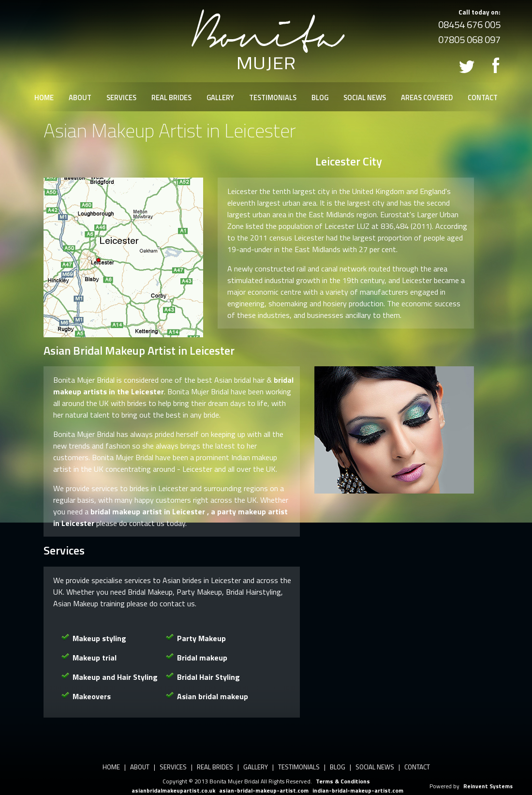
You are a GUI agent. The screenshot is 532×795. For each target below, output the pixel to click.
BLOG (320, 98)
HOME (44, 98)
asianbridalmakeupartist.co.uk (173, 790)
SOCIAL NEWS (365, 98)
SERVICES (121, 98)
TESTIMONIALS (273, 98)
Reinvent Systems (488, 786)
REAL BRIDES (171, 98)
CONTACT (483, 98)
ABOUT (80, 98)
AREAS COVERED (427, 98)
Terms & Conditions (343, 781)
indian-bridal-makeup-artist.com (358, 790)
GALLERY (220, 98)
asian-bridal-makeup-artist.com (264, 790)
